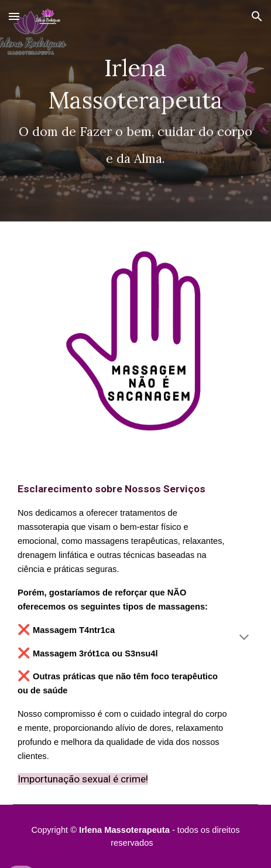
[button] (14, 16)
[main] (135, 111)
